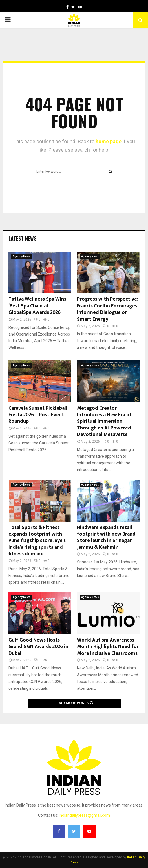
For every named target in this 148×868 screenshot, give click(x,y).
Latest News (22, 238)
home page (109, 141)
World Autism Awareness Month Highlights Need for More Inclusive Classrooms (108, 647)
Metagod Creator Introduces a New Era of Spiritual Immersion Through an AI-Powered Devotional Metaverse (104, 422)
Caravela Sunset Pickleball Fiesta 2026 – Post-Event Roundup (38, 415)
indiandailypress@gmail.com (84, 815)
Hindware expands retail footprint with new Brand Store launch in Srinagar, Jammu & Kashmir (106, 537)
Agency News (22, 256)
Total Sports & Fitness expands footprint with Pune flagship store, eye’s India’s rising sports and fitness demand (37, 541)
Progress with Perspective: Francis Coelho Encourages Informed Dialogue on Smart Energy (108, 309)
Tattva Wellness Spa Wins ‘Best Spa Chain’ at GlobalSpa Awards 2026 (37, 306)
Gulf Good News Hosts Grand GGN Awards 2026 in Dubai (38, 647)
